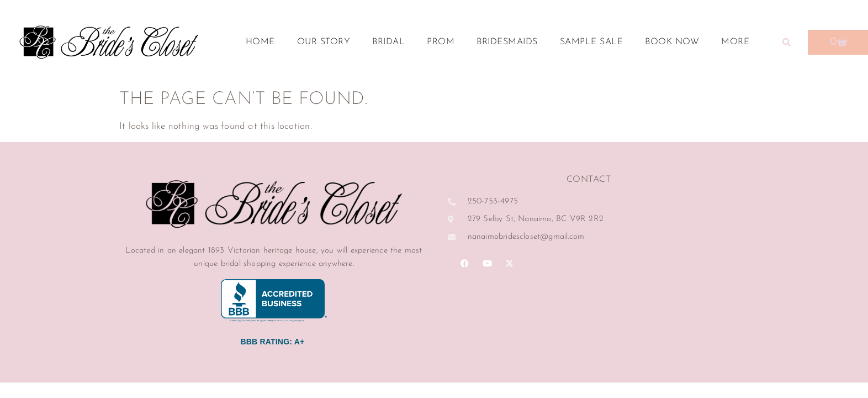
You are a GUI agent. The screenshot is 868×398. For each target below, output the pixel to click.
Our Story (324, 42)
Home (260, 42)
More (738, 42)
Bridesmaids (507, 42)
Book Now (672, 42)
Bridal (388, 42)
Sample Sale (592, 42)
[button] (787, 42)
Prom (441, 42)
